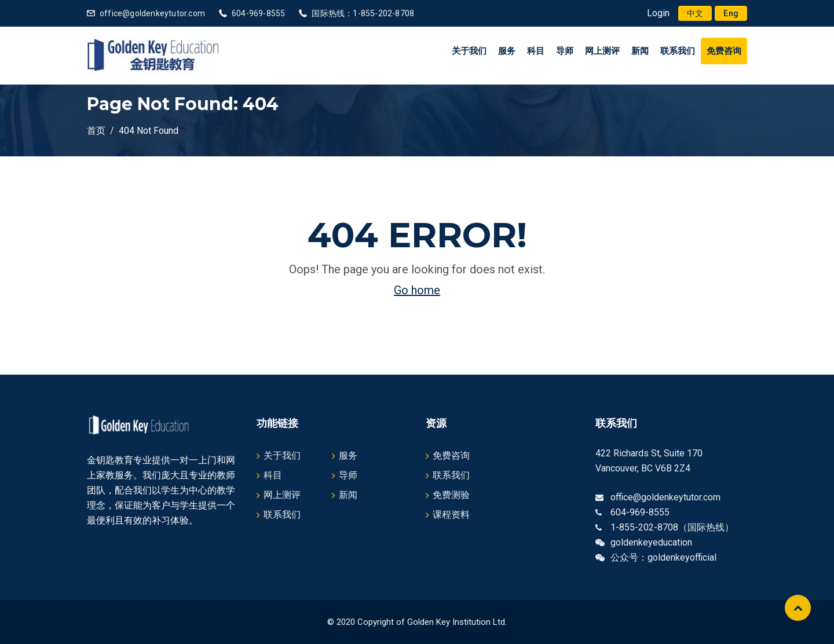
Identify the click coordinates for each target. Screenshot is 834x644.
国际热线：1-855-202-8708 (363, 13)
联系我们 (678, 51)
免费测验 (451, 495)
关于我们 (469, 51)
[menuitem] (695, 13)
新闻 (640, 51)
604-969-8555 (258, 13)
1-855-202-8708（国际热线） (672, 527)
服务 (507, 51)
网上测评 (602, 51)
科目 (536, 51)
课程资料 (451, 515)
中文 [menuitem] (695, 13)
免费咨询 (724, 51)
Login (658, 13)
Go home (417, 290)
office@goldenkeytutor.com (152, 13)
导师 (565, 51)
